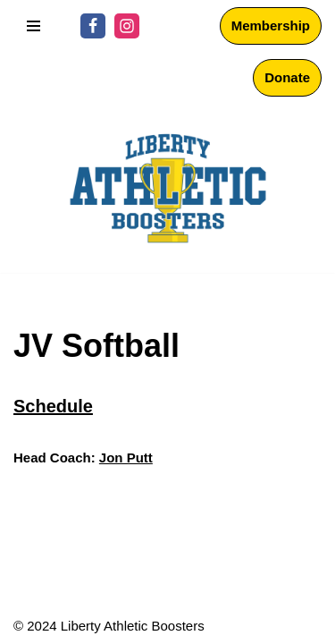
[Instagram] (127, 26)
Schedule (53, 406)
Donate (287, 77)
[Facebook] (93, 26)
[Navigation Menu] (33, 26)
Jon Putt (126, 458)
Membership (271, 25)
